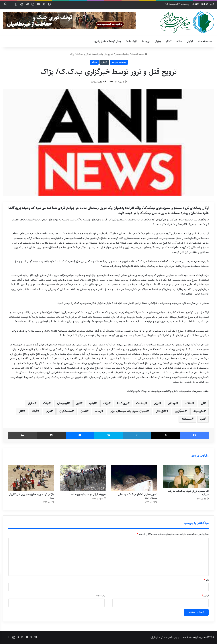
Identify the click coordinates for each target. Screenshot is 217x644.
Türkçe (205, 4)
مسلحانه (187, 419)
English (196, 4)
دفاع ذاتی (161, 411)
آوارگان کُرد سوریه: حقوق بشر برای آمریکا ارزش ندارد (31, 496)
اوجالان (172, 403)
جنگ (46, 403)
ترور (78, 403)
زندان (84, 411)
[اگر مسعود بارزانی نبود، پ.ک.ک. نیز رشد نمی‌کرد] (186, 476)
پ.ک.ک (141, 403)
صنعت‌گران (66, 411)
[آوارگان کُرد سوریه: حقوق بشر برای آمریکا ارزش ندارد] (31, 478)
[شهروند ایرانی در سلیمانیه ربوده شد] (83, 478)
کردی (212, 4)
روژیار (158, 41)
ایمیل (205, 596)
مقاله (179, 41)
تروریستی (62, 403)
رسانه (98, 411)
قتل (21, 411)
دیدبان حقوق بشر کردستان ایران (128, 411)
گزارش (190, 41)
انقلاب (188, 403)
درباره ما (146, 41)
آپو (202, 403)
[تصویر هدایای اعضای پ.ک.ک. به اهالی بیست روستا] (134, 478)
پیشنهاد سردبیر (122, 54)
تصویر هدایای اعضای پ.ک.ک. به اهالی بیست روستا (138, 496)
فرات (34, 411)
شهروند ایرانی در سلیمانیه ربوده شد (88, 494)
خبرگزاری (180, 411)
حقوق (31, 403)
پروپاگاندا (122, 403)
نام (206, 580)
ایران (157, 403)
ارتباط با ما (132, 41)
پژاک (106, 403)
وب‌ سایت (100, 596)
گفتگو (169, 41)
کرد (202, 419)
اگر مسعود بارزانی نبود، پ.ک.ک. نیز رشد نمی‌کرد (188, 493)
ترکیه (92, 403)
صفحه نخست (205, 41)
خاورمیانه (199, 411)
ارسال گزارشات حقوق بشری (108, 41)
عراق (48, 411)
